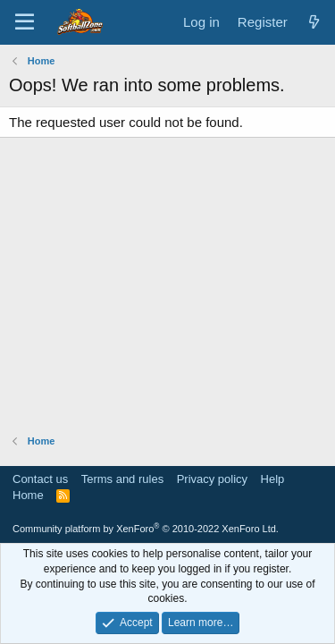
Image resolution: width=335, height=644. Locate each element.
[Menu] (25, 22)
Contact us (40, 479)
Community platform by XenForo (146, 529)
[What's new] (314, 22)
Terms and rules (122, 479)
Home (28, 495)
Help (273, 479)
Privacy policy (212, 479)
